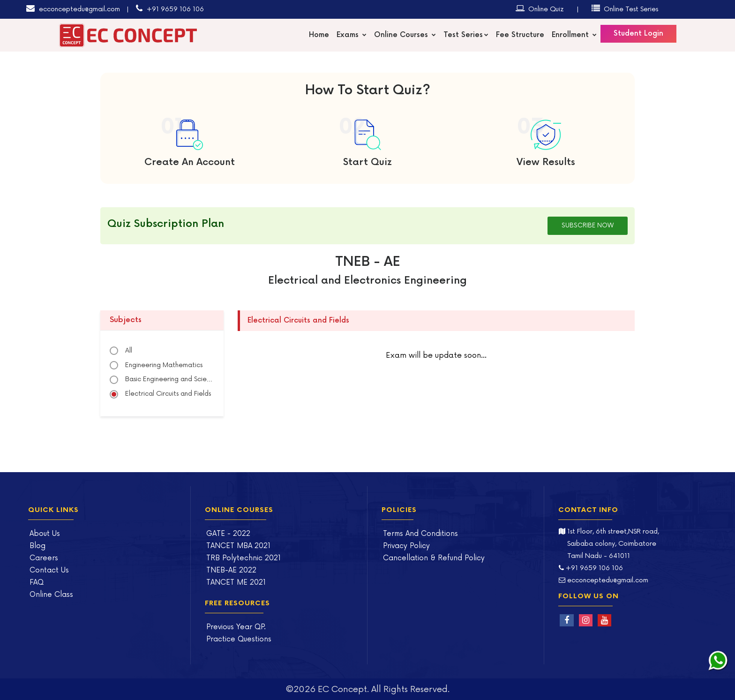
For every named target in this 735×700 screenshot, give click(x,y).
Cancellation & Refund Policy (434, 558)
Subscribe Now (588, 226)
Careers (44, 558)
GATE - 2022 (228, 534)
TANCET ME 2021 (236, 583)
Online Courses (405, 35)
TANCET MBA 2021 (238, 546)
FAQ (37, 583)
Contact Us (49, 570)
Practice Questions (239, 639)
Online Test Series (625, 9)
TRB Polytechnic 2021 (244, 558)
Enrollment (574, 35)
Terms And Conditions (420, 534)
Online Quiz (540, 9)
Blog (37, 546)
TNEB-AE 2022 (231, 570)
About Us (45, 534)
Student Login (638, 34)
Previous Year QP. (236, 627)
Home (319, 35)
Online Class (51, 595)
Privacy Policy (406, 546)
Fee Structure (520, 35)
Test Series (466, 35)
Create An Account (190, 162)
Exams (352, 35)
